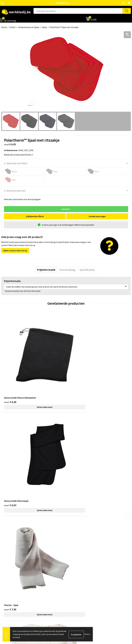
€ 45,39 (75, 462)
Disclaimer (72, 578)
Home (4, 27)
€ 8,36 (10, 380)
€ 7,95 (10, 462)
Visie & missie (7, 586)
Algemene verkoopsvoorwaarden (82, 551)
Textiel (12, 27)
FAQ (69, 555)
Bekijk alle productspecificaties (19, 155)
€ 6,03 (75, 380)
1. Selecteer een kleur (16, 163)
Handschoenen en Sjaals (29, 27)
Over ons (5, 578)
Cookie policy (73, 547)
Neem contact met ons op (15, 250)
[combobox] (78, 11)
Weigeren (87, 634)
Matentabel (7, 590)
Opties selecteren (34, 385)
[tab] (46, 270)
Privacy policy (73, 543)
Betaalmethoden (75, 582)
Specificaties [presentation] (87, 270)
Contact (71, 539)
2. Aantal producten (15, 191)
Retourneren (73, 586)
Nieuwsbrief (7, 582)
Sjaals (44, 27)
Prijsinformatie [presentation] (46, 270)
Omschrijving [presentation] (67, 270)
